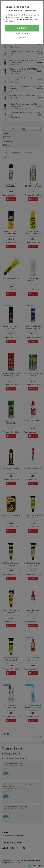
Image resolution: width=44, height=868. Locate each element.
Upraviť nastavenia (22, 33)
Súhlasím (22, 28)
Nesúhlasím (22, 38)
